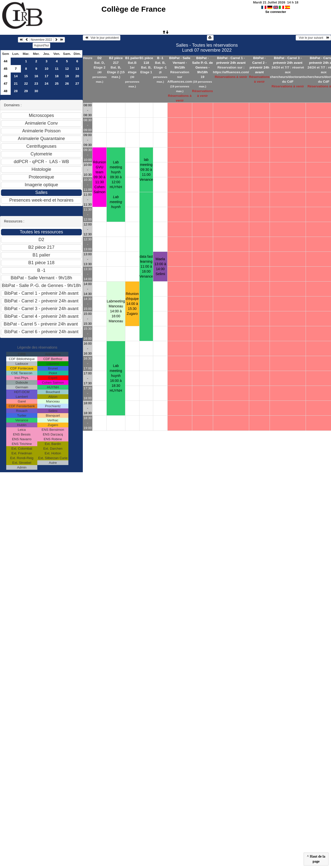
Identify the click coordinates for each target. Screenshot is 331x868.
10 (47, 69)
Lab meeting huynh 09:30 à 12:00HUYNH (116, 184)
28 (16, 91)
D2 (100, 58)
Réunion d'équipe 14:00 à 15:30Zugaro (132, 304)
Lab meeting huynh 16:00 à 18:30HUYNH (116, 378)
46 (6, 76)
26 (67, 84)
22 (26, 84)
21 (16, 84)
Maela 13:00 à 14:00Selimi (160, 266)
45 (6, 69)
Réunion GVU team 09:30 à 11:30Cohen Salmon (99, 177)
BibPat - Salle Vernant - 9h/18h (180, 63)
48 (6, 91)
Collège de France (134, 9)
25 (57, 84)
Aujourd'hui (42, 45)
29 (26, 91)
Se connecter (276, 12)
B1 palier (132, 58)
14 (16, 76)
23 (36, 84)
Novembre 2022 (41, 40)
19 (67, 76)
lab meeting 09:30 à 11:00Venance (146, 170)
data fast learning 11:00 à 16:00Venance (146, 266)
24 (47, 84)
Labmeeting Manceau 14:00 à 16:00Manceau (116, 311)
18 (57, 76)
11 (57, 69)
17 (47, 76)
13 (77, 69)
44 (6, 61)
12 (67, 69)
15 (26, 76)
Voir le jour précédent (102, 38)
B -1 (160, 58)
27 (77, 84)
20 (77, 76)
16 (36, 76)
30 (36, 91)
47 (6, 84)
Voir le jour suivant (313, 38)
